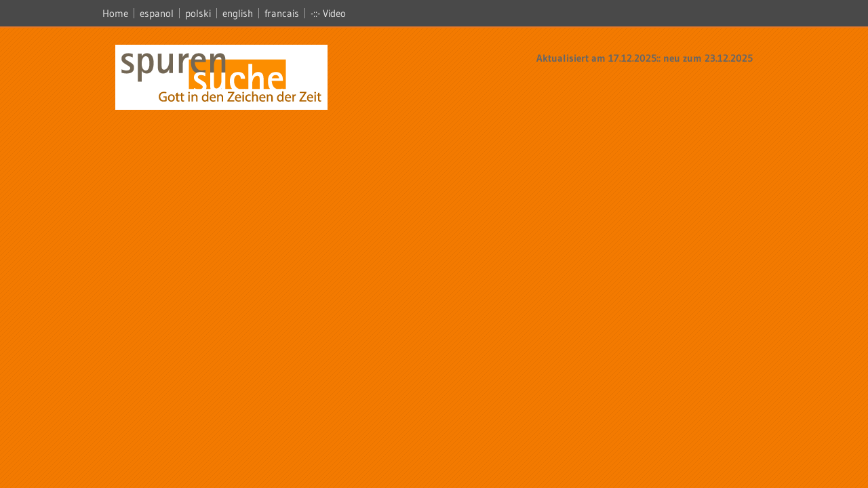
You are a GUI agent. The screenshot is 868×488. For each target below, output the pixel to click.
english (238, 13)
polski (198, 13)
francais (282, 13)
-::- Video (328, 13)
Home (115, 13)
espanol (157, 13)
